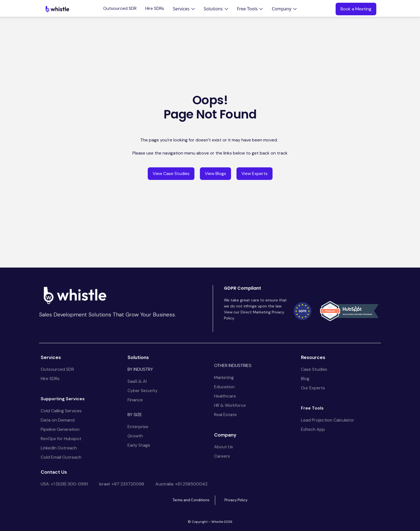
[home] (57, 9)
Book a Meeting (356, 9)
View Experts (255, 173)
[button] (184, 9)
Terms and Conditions (191, 500)
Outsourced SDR (120, 8)
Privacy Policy (236, 500)
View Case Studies (171, 173)
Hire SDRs (155, 8)
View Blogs (215, 173)
